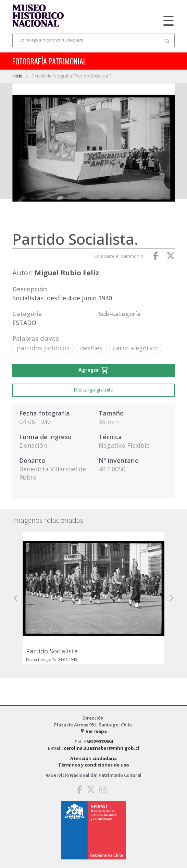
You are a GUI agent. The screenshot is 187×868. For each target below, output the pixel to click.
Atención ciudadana (93, 758)
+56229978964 (98, 742)
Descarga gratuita (93, 390)
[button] (16, 598)
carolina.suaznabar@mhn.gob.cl (101, 748)
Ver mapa (93, 731)
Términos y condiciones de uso (94, 765)
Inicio (18, 76)
